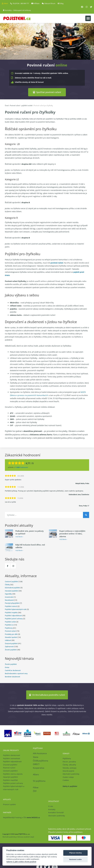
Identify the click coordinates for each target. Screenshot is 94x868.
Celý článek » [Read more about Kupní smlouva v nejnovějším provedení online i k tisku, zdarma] (63, 539)
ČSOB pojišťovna (41, 761)
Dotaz (7, 667)
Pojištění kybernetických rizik (16, 609)
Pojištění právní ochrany (14, 619)
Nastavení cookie (75, 859)
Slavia (36, 757)
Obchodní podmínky (71, 774)
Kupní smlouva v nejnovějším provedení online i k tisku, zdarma (72, 534)
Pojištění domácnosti (12, 755)
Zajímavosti (9, 646)
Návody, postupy (70, 768)
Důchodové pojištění (12, 588)
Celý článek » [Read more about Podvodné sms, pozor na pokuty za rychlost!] (19, 537)
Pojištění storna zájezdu (13, 774)
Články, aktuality (69, 765)
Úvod (7, 106)
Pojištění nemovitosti (12, 758)
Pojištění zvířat (10, 622)
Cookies (66, 780)
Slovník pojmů (68, 771)
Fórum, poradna (69, 762)
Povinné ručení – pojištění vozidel (21, 106)
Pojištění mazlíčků (10, 780)
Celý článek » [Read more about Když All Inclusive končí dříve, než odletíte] (19, 550)
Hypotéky (8, 594)
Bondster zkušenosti (12, 677)
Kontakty (52, 809)
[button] (88, 18)
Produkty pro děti (11, 634)
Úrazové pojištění (11, 643)
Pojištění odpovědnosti (13, 616)
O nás (51, 806)
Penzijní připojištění (12, 603)
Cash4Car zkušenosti (13, 670)
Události (8, 640)
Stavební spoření (11, 637)
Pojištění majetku (11, 612)
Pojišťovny (9, 628)
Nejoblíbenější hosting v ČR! (21, 817)
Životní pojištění (11, 650)
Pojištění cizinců (11, 606)
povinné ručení (57, 263)
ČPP (35, 791)
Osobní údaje (68, 777)
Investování (9, 597)
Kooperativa (39, 768)
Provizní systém (9, 804)
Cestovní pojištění (12, 581)
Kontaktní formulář (56, 812)
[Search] (86, 515)
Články (7, 585)
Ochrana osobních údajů (26, 837)
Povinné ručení (10, 631)
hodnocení (21, 467)
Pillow (36, 787)
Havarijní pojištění (12, 591)
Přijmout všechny (75, 853)
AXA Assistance (40, 753)
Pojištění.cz (9, 625)
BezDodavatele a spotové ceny (16, 673)
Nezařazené (9, 600)
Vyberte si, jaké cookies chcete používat (21, 862)
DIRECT (36, 764)
